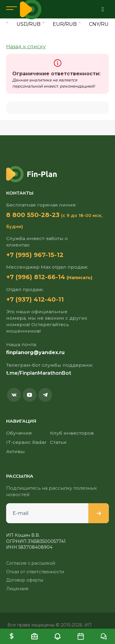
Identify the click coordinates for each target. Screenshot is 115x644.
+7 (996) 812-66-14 (36, 277)
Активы (15, 451)
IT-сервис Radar (26, 442)
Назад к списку (26, 47)
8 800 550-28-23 (33, 215)
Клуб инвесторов (72, 433)
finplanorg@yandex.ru (35, 352)
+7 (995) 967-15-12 (35, 255)
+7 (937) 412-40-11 (35, 299)
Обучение (19, 433)
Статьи (58, 442)
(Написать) (79, 278)
